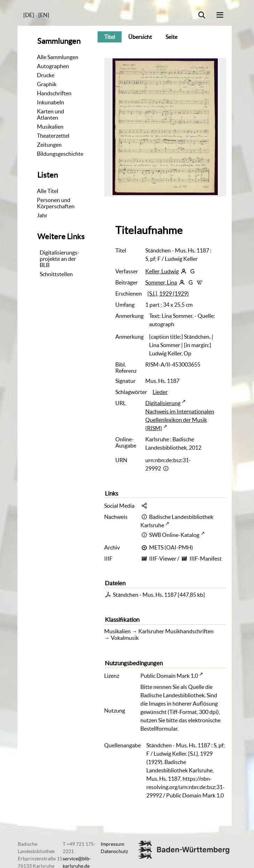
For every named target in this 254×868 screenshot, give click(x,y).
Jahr (42, 215)
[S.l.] (152, 294)
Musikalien (50, 127)
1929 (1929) (174, 294)
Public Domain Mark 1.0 (169, 676)
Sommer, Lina (161, 282)
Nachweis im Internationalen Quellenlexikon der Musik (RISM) (180, 420)
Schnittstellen (56, 274)
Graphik (47, 84)
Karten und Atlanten (51, 114)
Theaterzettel (53, 136)
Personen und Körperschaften (56, 203)
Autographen (53, 66)
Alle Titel (48, 191)
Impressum (112, 844)
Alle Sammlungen (58, 57)
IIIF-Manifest (206, 558)
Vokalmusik (125, 638)
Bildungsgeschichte (60, 154)
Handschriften (54, 93)
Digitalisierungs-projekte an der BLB (60, 259)
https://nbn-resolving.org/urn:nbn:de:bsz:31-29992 (186, 787)
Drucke (46, 75)
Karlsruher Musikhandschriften (176, 631)
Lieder (160, 392)
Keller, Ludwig (162, 271)
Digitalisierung (163, 403)
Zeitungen (49, 145)
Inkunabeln (51, 102)
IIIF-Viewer (163, 558)
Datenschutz (114, 851)
